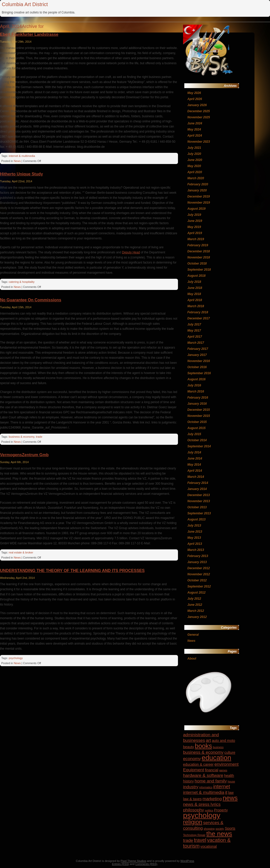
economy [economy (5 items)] (192, 759)
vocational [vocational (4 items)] (208, 846)
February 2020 (198, 184)
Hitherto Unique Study (21, 174)
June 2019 (195, 221)
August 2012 (196, 593)
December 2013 (199, 495)
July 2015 (194, 434)
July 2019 (194, 215)
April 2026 (195, 99)
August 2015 (196, 428)
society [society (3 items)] (220, 829)
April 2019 (195, 233)
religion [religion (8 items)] (193, 822)
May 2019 (194, 227)
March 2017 (196, 343)
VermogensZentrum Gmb (24, 455)
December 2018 (199, 251)
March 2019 (196, 239)
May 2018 (194, 294)
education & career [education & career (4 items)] (198, 764)
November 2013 (199, 501)
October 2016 (197, 367)
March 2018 (196, 306)
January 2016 (197, 404)
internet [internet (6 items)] (222, 787)
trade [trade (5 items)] (188, 840)
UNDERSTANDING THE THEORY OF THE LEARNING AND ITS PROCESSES (72, 571)
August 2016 (196, 379)
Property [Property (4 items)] (221, 810)
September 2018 (199, 270)
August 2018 (196, 276)
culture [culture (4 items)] (230, 752)
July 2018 (194, 282)
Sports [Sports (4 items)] (230, 828)
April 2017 (195, 337)
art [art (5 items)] (208, 740)
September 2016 (199, 373)
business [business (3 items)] (218, 747)
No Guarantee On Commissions (31, 300)
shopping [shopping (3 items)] (209, 829)
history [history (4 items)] (188, 781)
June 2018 (195, 288)
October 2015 (197, 422)
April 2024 (195, 136)
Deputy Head (131, 252)
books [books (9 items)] (203, 746)
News (17, 161)
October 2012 (197, 580)
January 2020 (197, 190)
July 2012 (194, 599)
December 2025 (199, 111)
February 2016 (198, 398)
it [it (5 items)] (226, 792)
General (193, 635)
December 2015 (199, 410)
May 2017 (194, 331)
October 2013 (197, 507)
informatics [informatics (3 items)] (206, 787)
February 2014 (198, 483)
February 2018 (198, 312)
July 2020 (194, 154)
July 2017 (194, 324)
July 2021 (194, 148)
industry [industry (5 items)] (191, 787)
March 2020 (196, 178)
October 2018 (197, 264)
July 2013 (194, 526)
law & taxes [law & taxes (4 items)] (192, 799)
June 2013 (195, 532)
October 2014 (197, 440)
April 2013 (195, 544)
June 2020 (195, 160)
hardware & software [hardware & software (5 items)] (203, 775)
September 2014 (199, 446)
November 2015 (199, 416)
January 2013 (197, 562)
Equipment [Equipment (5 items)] (193, 770)
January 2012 (197, 617)
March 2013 (196, 550)
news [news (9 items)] (230, 798)
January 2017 (197, 355)
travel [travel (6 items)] (200, 840)
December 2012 (199, 568)
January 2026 (197, 105)
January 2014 (197, 489)
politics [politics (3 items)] (209, 810)
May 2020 (194, 166)
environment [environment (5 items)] (226, 764)
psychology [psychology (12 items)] (202, 815)
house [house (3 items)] (231, 781)
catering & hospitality (22, 282)
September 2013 (199, 513)
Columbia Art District (25, 4)
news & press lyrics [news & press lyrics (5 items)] (202, 804)
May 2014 (194, 465)
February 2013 (198, 556)
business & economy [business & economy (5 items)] (203, 752)
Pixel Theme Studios (133, 861)
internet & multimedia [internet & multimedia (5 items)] (204, 792)
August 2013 (196, 519)
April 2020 (195, 172)
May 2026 (194, 93)
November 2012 (199, 574)
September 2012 (199, 586)
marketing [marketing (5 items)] (212, 799)
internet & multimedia (22, 156)
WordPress (187, 861)
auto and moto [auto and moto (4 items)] (223, 741)
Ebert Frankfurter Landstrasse (29, 34)
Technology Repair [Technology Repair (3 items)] (194, 835)
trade (39, 437)
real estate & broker (21, 552)
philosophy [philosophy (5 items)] (193, 810)
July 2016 (194, 385)
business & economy (21, 437)
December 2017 (199, 318)
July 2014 (194, 452)
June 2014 (195, 458)
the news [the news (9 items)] (219, 834)
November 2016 (199, 361)
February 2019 (198, 245)
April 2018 (195, 300)
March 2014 (196, 477)
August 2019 (196, 209)
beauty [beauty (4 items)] (189, 747)
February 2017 (198, 349)
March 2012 (196, 611)
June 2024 (195, 123)
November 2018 (199, 257)
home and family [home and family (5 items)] (211, 781)
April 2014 (195, 471)
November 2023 (199, 142)
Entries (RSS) (121, 864)
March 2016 (196, 391)
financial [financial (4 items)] (212, 770)
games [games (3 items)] (223, 770)
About (192, 659)
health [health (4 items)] (229, 776)
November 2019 (199, 203)
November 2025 (199, 117)
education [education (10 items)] (216, 758)
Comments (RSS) (146, 864)
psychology (16, 658)
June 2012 (195, 605)
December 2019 (199, 196)
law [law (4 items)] (231, 793)
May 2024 (194, 129)
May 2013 (194, 538)
